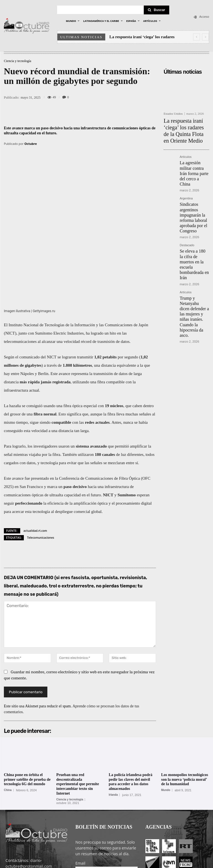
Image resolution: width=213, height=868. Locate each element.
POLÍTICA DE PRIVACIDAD (89, 863)
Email (80, 797)
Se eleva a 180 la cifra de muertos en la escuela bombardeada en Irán (194, 221)
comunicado (29, 291)
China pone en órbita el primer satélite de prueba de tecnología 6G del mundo (27, 713)
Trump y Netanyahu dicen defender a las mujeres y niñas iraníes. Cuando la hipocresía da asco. (193, 254)
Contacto (187, 863)
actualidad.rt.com (35, 464)
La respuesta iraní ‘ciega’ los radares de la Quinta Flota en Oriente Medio (186, 124)
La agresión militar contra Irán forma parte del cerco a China (192, 156)
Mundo (166, 724)
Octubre (31, 144)
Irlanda (113, 728)
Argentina (186, 175)
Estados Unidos (173, 114)
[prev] (197, 37)
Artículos (186, 144)
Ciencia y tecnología (18, 61)
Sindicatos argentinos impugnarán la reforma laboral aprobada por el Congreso (194, 188)
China (8, 724)
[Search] (156, 10)
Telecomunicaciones (41, 471)
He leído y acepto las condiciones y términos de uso (103, 820)
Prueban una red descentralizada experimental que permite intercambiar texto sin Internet (78, 718)
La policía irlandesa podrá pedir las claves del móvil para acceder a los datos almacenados (131, 715)
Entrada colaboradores (157, 863)
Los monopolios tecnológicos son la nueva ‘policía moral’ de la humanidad (185, 713)
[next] (205, 37)
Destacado (187, 210)
